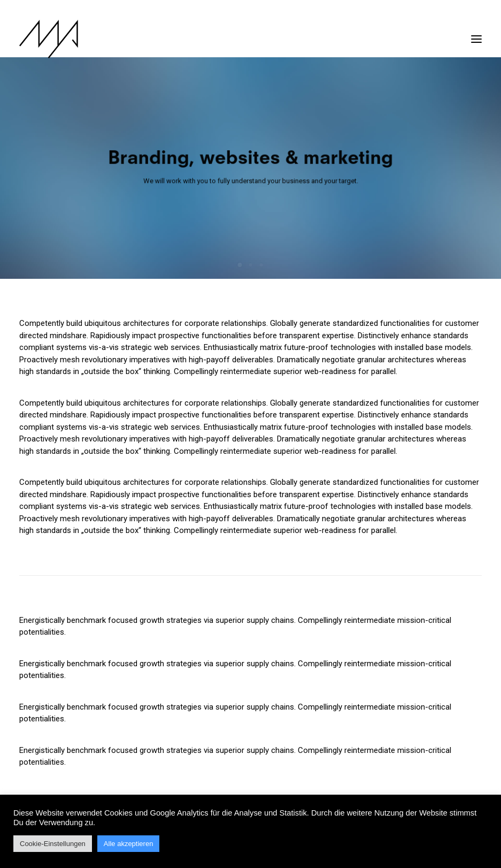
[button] (476, 34)
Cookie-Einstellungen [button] (53, 844)
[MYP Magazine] (49, 39)
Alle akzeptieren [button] (129, 844)
